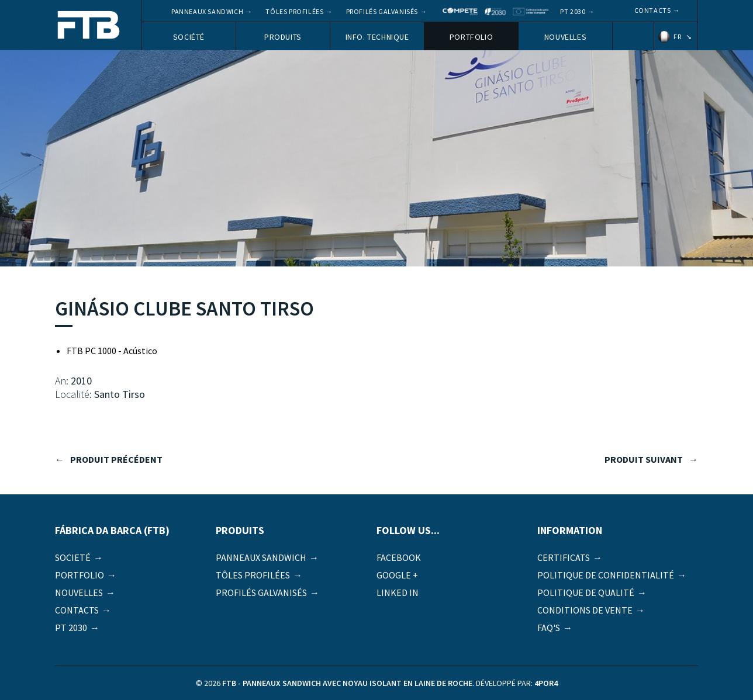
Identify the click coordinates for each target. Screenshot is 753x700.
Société (189, 37)
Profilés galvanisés (382, 11)
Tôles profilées (294, 11)
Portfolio (471, 37)
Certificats (564, 557)
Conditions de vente (585, 610)
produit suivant (644, 459)
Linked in (398, 592)
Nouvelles (565, 37)
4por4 (546, 683)
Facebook (399, 557)
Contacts (653, 10)
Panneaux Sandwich (207, 11)
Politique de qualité (586, 592)
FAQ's (549, 628)
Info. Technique (377, 37)
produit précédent (116, 459)
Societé (73, 557)
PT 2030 (573, 11)
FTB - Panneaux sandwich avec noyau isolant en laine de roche (89, 26)
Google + (397, 575)
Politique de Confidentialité (606, 575)
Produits (283, 37)
